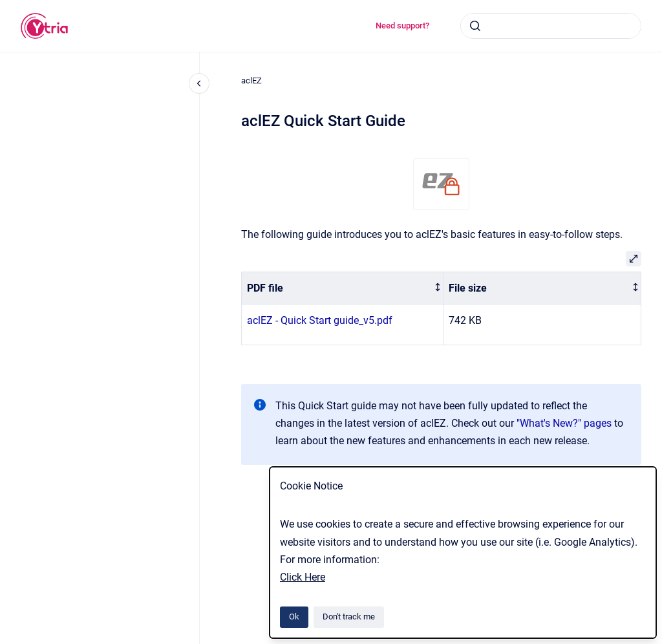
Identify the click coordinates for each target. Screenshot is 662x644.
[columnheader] (343, 288)
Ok (294, 617)
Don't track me (349, 617)
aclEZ (251, 80)
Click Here (303, 577)
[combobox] (551, 26)
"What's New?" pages (564, 423)
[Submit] (475, 26)
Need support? (402, 26)
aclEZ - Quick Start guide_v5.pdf (320, 320)
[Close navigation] (199, 83)
